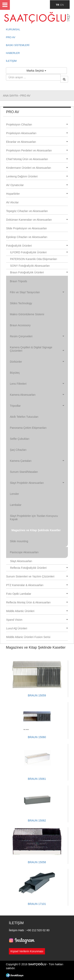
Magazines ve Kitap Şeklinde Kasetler (36, 530)
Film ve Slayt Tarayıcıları (37, 292)
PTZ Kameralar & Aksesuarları (37, 585)
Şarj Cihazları (18, 450)
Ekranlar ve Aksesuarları (37, 142)
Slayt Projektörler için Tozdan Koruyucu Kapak (34, 518)
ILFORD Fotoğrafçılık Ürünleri (39, 252)
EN (62, 5)
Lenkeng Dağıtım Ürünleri (37, 176)
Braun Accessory (20, 325)
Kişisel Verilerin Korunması (27, 951)
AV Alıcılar (12, 202)
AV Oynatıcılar (37, 185)
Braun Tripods (18, 281)
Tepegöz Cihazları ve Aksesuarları (27, 211)
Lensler (14, 494)
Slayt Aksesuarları (21, 561)
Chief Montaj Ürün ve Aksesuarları (37, 159)
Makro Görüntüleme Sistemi (27, 314)
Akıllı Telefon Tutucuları (24, 417)
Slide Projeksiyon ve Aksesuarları (27, 228)
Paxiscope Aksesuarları (24, 552)
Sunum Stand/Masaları (24, 472)
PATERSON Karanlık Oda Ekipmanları (34, 259)
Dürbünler (37, 362)
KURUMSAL (13, 29)
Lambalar (16, 505)
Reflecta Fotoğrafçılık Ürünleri (39, 568)
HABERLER (13, 53)
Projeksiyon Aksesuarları (37, 133)
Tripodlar (37, 406)
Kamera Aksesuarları (37, 395)
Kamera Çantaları (37, 461)
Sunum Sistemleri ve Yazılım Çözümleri (37, 576)
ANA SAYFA (11, 96)
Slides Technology (21, 303)
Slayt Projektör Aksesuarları (37, 483)
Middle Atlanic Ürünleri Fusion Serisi (28, 637)
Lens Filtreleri (37, 384)
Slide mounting (19, 541)
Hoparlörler (37, 194)
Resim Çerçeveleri (37, 336)
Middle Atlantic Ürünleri (37, 611)
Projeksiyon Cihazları (37, 124)
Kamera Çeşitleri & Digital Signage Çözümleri (37, 349)
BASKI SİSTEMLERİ (18, 45)
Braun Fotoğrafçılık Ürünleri (39, 272)
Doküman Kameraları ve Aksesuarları (37, 220)
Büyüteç (15, 373)
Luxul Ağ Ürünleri (37, 628)
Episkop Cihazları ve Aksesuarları (27, 237)
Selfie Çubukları (20, 439)
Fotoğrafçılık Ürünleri (37, 246)
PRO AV (11, 37)
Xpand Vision (37, 620)
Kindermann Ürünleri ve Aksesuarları (37, 168)
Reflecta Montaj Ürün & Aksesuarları (37, 602)
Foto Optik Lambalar (37, 594)
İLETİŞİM (11, 61)
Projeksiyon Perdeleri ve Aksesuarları (37, 150)
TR (58, 5)
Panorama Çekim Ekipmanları (28, 428)
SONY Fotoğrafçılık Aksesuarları (30, 266)
